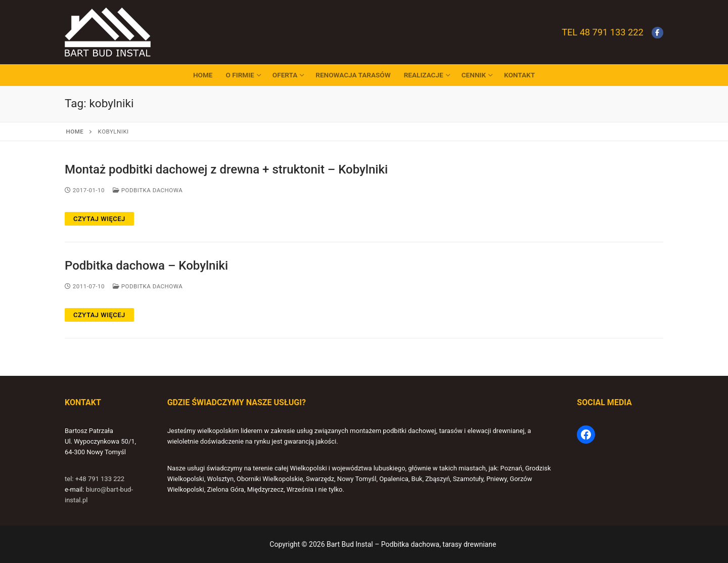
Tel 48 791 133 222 (602, 32)
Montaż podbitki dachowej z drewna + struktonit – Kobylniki (226, 169)
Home (75, 132)
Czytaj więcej (99, 219)
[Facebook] (657, 33)
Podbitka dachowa (148, 190)
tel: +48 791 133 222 (95, 479)
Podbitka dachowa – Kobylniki (146, 266)
